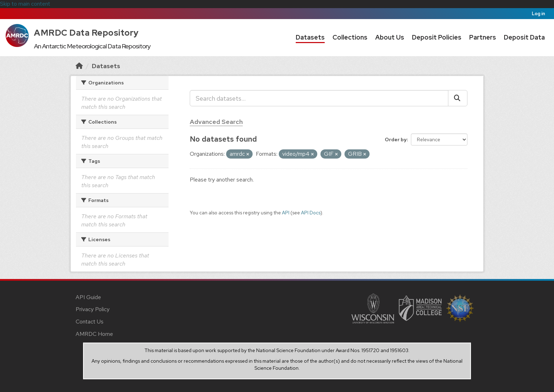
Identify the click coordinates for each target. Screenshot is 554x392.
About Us (390, 37)
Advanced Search (216, 122)
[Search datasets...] (319, 98)
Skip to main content (25, 4)
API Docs (311, 213)
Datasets (310, 37)
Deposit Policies (437, 37)
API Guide (88, 297)
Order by (396, 139)
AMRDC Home (94, 334)
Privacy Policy (93, 309)
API (286, 213)
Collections (350, 37)
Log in (538, 14)
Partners (483, 37)
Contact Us (90, 322)
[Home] (79, 66)
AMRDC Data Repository (86, 33)
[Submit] (458, 98)
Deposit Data (524, 37)
